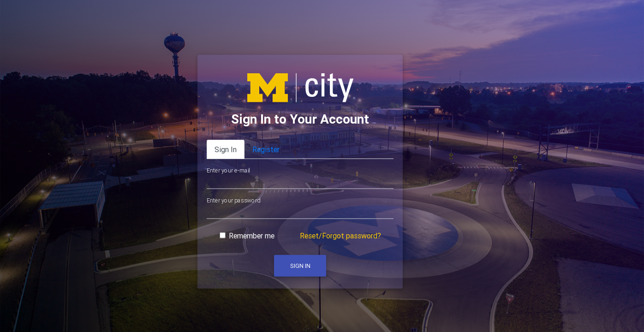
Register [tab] (266, 149)
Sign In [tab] (226, 149)
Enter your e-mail (228, 171)
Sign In (300, 266)
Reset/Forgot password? (340, 236)
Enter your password (233, 200)
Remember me (252, 236)
